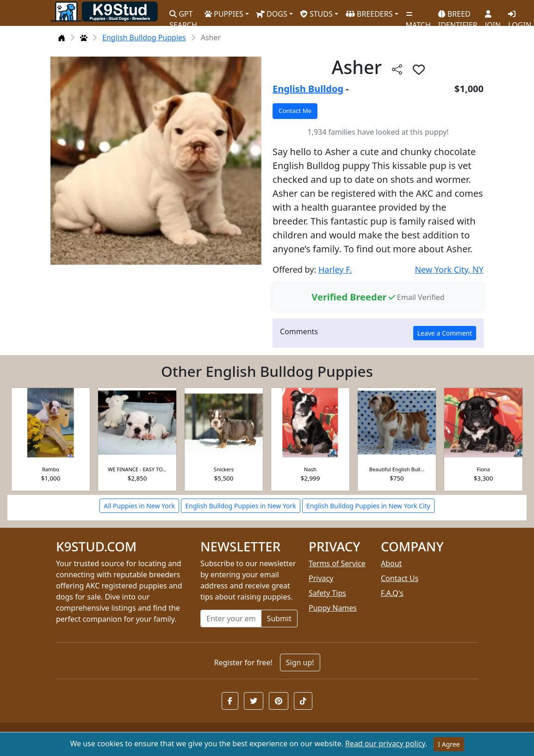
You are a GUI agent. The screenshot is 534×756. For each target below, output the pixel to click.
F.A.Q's (392, 593)
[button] (230, 701)
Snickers (224, 469)
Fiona (483, 469)
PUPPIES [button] (224, 14)
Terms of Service (337, 563)
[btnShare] (397, 69)
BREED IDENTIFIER (458, 16)
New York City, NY (449, 269)
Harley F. (335, 269)
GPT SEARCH (183, 16)
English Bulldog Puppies (144, 37)
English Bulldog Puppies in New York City (368, 506)
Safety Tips (327, 593)
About (391, 563)
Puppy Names (333, 608)
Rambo (51, 469)
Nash (310, 469)
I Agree (449, 744)
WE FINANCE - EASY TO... (137, 469)
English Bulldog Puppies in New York (241, 506)
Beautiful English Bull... (397, 469)
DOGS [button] (272, 14)
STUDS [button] (317, 14)
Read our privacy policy (385, 744)
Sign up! (300, 662)
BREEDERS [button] (369, 14)
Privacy (321, 578)
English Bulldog (308, 89)
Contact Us (400, 578)
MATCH (418, 16)
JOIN (493, 16)
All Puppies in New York (139, 506)
